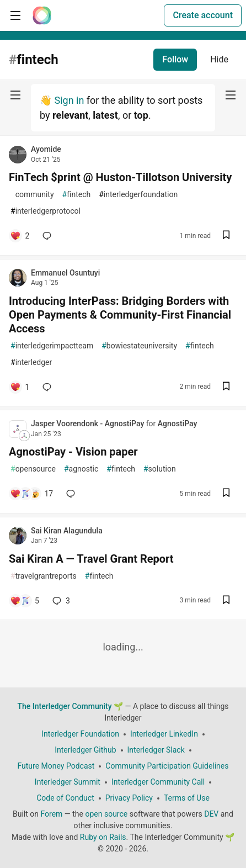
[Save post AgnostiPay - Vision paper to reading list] (226, 494)
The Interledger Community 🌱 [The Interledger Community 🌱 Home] (70, 706)
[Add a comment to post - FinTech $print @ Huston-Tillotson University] (20, 236)
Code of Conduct (65, 798)
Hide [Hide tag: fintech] (219, 59)
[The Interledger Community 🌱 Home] (42, 15)
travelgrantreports (44, 576)
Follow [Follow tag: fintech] (175, 59)
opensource (33, 469)
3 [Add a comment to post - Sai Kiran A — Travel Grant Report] (60, 601)
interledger (31, 362)
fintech (77, 195)
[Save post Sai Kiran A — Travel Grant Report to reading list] (226, 601)
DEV (211, 814)
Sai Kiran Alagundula (67, 531)
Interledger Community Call (158, 782)
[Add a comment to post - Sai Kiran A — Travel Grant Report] (25, 601)
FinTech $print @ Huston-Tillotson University (120, 177)
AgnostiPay (178, 424)
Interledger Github (85, 750)
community (32, 195)
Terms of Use (187, 798)
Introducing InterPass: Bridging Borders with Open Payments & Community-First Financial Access (120, 315)
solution (160, 469)
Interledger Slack (156, 750)
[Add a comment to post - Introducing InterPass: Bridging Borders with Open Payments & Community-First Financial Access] (20, 387)
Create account (203, 15)
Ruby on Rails (103, 837)
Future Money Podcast (56, 766)
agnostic (81, 469)
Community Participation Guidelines (167, 766)
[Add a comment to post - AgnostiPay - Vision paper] (31, 494)
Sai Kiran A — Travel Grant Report (91, 559)
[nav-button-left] (15, 95)
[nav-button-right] (231, 95)
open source (106, 814)
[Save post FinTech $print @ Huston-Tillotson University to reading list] (226, 236)
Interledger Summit (68, 782)
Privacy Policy (129, 798)
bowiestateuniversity (139, 346)
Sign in (69, 100)
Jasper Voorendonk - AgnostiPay (89, 424)
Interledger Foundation (80, 734)
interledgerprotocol (46, 211)
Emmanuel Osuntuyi (65, 273)
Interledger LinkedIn (164, 734)
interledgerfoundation (138, 195)
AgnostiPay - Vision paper (73, 452)
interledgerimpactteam (52, 346)
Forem (51, 814)
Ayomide (46, 149)
